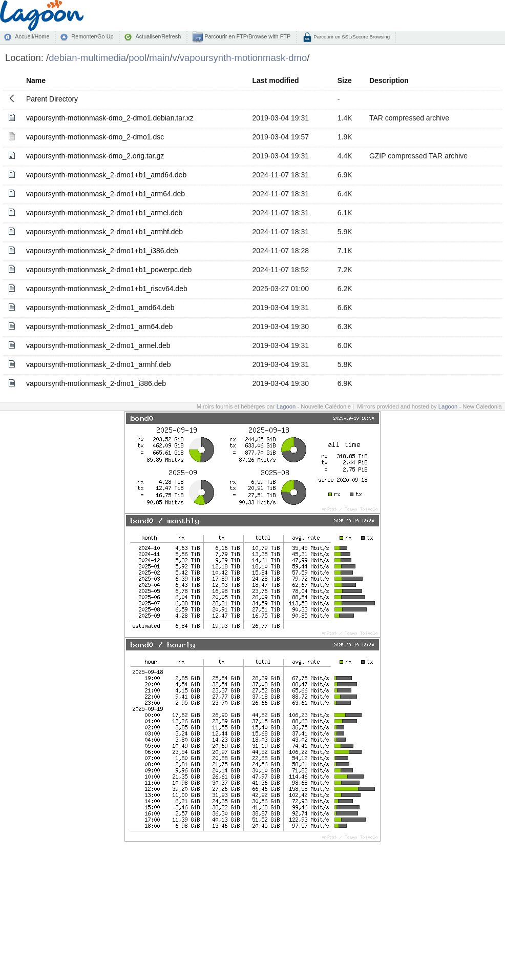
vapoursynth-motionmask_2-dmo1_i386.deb (96, 383)
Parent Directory (52, 99)
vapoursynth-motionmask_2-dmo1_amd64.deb (100, 308)
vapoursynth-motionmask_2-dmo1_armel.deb (98, 345)
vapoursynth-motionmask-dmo (243, 58)
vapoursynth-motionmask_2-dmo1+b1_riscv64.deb (107, 289)
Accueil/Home (32, 36)
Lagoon (286, 406)
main (159, 58)
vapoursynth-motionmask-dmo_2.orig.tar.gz (95, 156)
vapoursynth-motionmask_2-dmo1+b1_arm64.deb (106, 194)
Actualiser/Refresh (158, 36)
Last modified (276, 80)
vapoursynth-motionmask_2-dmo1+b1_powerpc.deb (109, 270)
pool (138, 58)
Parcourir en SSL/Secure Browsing (351, 37)
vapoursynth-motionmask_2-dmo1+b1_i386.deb (102, 251)
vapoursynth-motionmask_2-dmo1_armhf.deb (98, 364)
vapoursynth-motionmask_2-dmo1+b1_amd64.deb (106, 175)
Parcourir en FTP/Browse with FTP (247, 36)
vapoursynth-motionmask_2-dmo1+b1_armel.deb (104, 213)
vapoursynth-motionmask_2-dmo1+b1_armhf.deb (104, 232)
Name (36, 80)
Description (389, 80)
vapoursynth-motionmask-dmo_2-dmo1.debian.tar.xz (110, 118)
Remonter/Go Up (92, 36)
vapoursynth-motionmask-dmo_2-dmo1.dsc (95, 137)
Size (345, 80)
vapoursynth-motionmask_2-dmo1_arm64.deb (99, 326)
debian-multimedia (87, 58)
